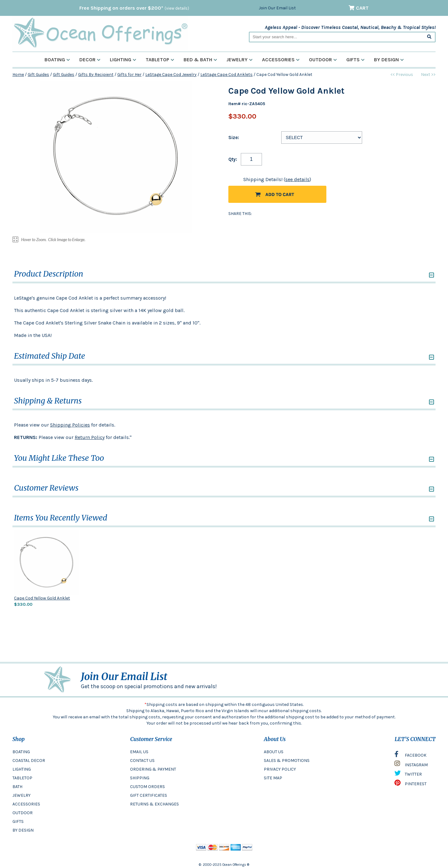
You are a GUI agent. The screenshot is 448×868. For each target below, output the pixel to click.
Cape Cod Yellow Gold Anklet (42, 598)
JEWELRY (21, 795)
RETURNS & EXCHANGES (154, 804)
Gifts (355, 60)
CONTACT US (142, 761)
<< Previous (402, 75)
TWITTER (408, 775)
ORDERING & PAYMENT (153, 769)
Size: (234, 138)
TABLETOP (22, 778)
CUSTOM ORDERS (147, 787)
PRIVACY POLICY (280, 769)
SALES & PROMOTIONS (287, 761)
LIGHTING (22, 769)
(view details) (177, 8)
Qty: (233, 159)
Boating (57, 60)
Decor (90, 60)
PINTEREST (411, 784)
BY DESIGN (23, 830)
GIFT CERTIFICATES (149, 795)
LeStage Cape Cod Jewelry (171, 75)
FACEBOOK (411, 756)
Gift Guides (38, 75)
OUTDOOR (23, 813)
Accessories (281, 60)
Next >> (428, 75)
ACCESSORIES (26, 804)
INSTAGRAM (411, 765)
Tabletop (160, 60)
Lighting (123, 60)
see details (297, 179)
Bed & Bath (200, 60)
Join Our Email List (277, 8)
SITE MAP (273, 778)
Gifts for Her (129, 75)
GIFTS (18, 821)
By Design (389, 60)
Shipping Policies (70, 425)
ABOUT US (274, 752)
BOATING (21, 752)
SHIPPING (140, 778)
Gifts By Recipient (96, 75)
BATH (17, 787)
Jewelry (240, 60)
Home (18, 75)
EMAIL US (139, 752)
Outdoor (323, 60)
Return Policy (90, 437)
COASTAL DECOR (29, 761)
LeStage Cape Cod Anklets (226, 75)
